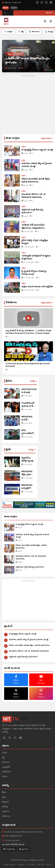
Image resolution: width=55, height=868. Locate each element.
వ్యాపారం (6, 812)
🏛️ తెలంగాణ (34, 32)
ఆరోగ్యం (5, 807)
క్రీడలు (4, 792)
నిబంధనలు (21, 865)
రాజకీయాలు (7, 772)
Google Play (9, 849)
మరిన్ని (33, 381)
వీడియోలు (6, 816)
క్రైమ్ (4, 797)
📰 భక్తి (21, 32)
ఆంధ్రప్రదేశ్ (6, 767)
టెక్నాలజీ (5, 802)
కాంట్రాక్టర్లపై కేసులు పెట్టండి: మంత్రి (29, 524)
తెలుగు (6, 8)
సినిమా (5, 777)
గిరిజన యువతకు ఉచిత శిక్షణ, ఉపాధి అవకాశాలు (31, 547)
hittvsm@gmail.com (14, 836)
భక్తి (3, 758)
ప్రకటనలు (41, 865)
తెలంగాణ (6, 762)
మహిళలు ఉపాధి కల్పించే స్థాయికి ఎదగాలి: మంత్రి (32, 536)
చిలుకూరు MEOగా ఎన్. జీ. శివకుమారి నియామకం (31, 558)
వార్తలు (5, 753)
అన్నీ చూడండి (47, 138)
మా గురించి (31, 865)
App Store (24, 849)
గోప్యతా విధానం (9, 865)
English (14, 8)
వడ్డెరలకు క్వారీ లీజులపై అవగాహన (30, 567)
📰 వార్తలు (8, 32)
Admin (49, 865)
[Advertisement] (27, 105)
